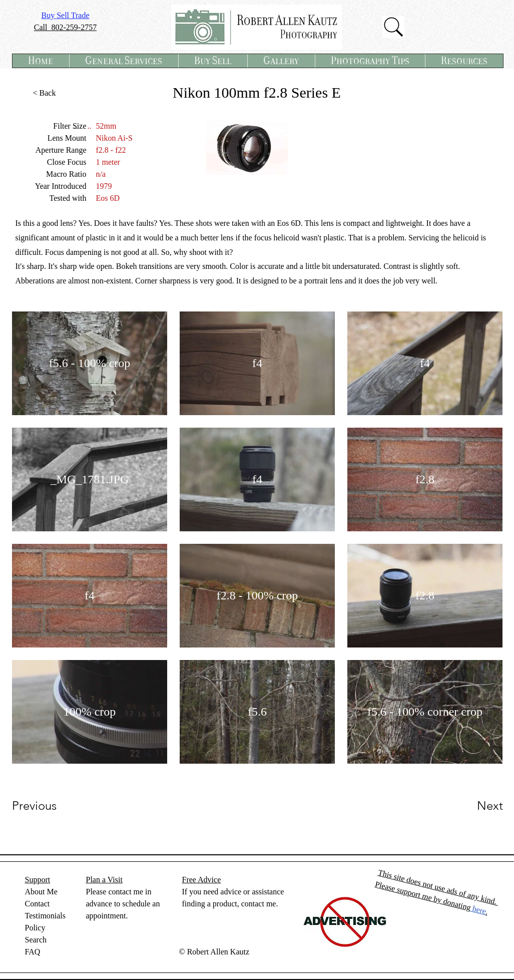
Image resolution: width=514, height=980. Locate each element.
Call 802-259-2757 (65, 27)
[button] (124, 61)
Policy (35, 928)
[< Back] (45, 93)
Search (36, 940)
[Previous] (48, 806)
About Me (41, 892)
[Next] (470, 806)
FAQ (33, 952)
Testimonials (46, 916)
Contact (38, 904)
